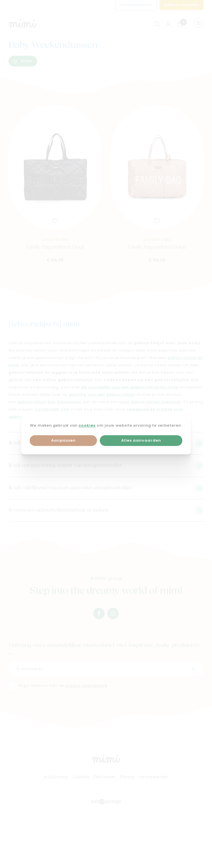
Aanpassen (63, 441)
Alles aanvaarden (141, 441)
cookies (87, 426)
